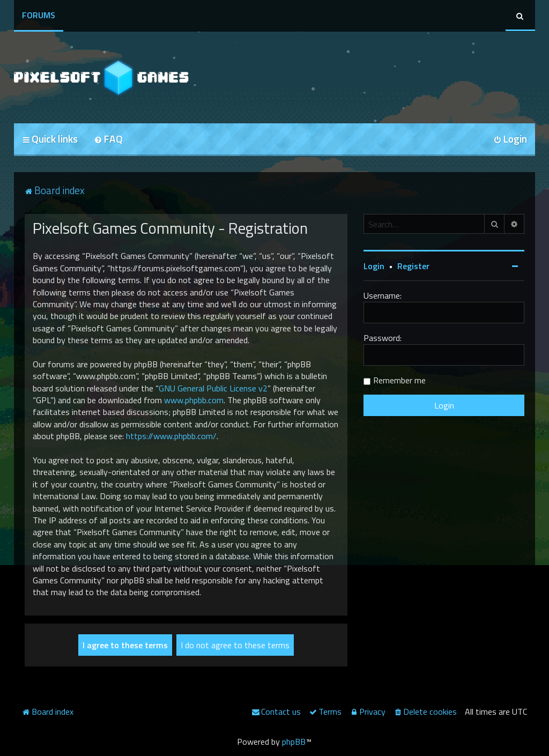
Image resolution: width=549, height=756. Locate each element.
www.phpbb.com (194, 400)
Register (413, 266)
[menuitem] (108, 140)
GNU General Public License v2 (213, 388)
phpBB (294, 742)
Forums (39, 15)
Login (374, 266)
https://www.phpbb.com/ (171, 436)
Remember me (399, 380)
